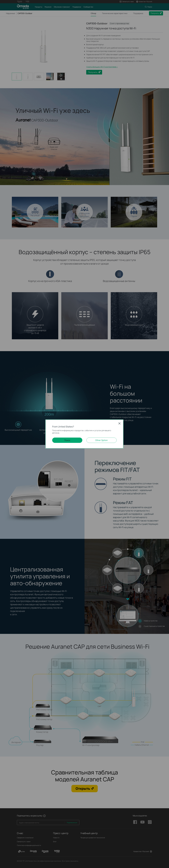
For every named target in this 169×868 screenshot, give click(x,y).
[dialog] (84, 434)
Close (119, 423)
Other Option (101, 440)
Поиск (67, 440)
